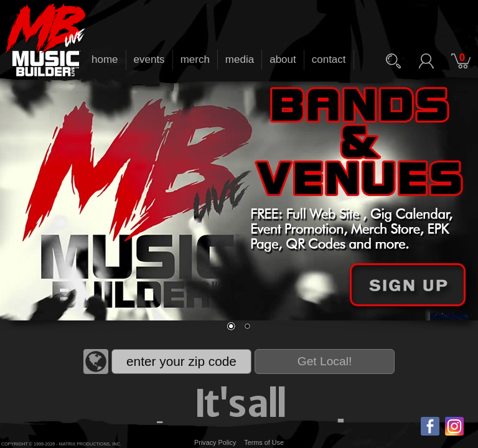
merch (195, 59)
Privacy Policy (215, 442)
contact (329, 59)
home (105, 59)
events (149, 59)
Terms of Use (264, 442)
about (283, 59)
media (240, 59)
